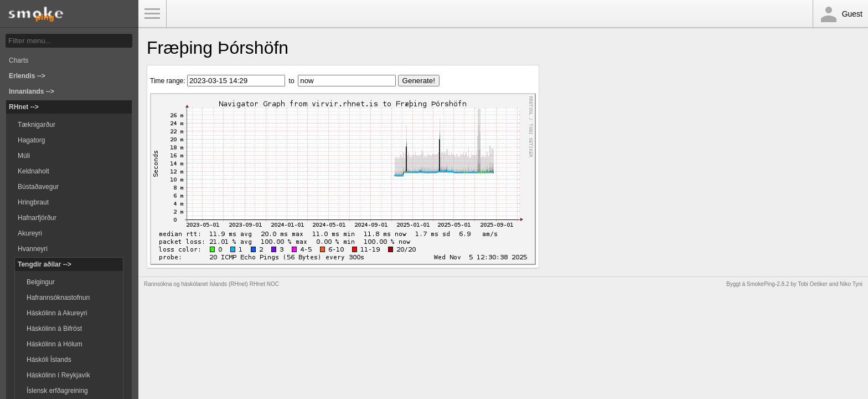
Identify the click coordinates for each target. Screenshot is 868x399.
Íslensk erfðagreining (57, 391)
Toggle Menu (152, 14)
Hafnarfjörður (37, 218)
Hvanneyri (33, 249)
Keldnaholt (33, 171)
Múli (24, 156)
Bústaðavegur (38, 187)
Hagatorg (31, 140)
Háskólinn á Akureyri (57, 313)
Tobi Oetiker (812, 284)
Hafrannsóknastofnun (58, 298)
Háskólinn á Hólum (55, 344)
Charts (19, 60)
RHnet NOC (264, 284)
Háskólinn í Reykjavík (58, 375)
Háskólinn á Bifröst (54, 329)
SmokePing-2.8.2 (768, 284)
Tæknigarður (37, 125)
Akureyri (30, 233)
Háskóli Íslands (49, 360)
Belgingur (41, 282)
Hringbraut (33, 202)
